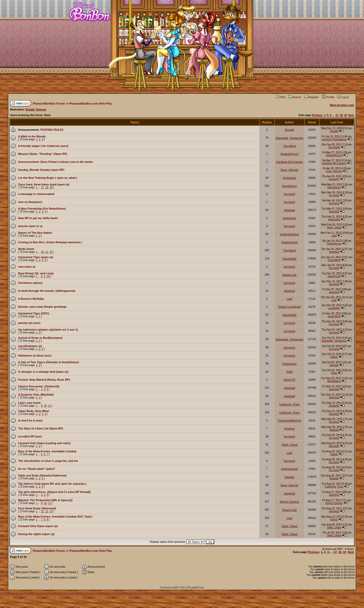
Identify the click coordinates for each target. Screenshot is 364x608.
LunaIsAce (334, 308)
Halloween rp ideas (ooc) (35, 356)
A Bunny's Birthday (31, 299)
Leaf (334, 236)
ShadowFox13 (289, 154)
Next (351, 115)
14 (51, 511)
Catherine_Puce (289, 404)
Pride (289, 372)
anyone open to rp (30, 226)
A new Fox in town (30, 420)
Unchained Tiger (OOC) (33, 313)
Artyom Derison (289, 502)
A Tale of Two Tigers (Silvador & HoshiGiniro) (48, 362)
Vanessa (41, 110)
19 (345, 115)
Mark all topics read (342, 105)
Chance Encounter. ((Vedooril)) (39, 386)
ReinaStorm (289, 186)
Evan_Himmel (289, 170)
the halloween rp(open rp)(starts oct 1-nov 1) (48, 330)
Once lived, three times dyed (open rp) (44, 184)
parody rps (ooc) (29, 323)
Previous (317, 115)
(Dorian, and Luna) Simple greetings (42, 307)
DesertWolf (289, 259)
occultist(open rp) (30, 346)
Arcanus (289, 428)
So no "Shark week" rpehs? (36, 469)
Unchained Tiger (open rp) (36, 257)
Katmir (334, 357)
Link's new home (29, 403)
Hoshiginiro (289, 364)
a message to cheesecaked (36, 194)
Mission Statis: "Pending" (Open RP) (42, 154)
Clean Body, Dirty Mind (33, 411)
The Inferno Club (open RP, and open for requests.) (52, 484)
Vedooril (334, 430)
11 (47, 252)
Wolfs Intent (26, 249)
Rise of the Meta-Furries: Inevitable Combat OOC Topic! (55, 517)
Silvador (334, 365)
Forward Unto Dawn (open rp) (38, 526)
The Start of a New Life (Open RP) (40, 428)
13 (47, 511)
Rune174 (289, 380)
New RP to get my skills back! (38, 218)
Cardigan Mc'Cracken (289, 162)
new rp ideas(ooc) (30, 202)
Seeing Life (289, 275)
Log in (343, 97)
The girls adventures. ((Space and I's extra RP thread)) (54, 492)
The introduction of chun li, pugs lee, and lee (48, 461)
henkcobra (289, 178)
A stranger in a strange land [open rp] (43, 372)
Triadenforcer (289, 242)
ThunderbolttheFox (289, 420)
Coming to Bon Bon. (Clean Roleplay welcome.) (50, 242)
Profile (328, 97)
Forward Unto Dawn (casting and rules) (44, 443)
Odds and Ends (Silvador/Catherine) (42, 475)
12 (51, 252)
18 (341, 115)
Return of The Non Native (35, 233)
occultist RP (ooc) (30, 436)
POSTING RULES (52, 130)
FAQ (281, 97)
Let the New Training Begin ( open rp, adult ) (47, 178)
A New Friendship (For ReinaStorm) (42, 209)
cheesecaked (289, 469)
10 (42, 252)
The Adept (289, 146)
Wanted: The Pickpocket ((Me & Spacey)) (45, 500)
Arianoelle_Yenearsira (289, 138)
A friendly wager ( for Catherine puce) (43, 146)
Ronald (30, 110)
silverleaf (289, 210)
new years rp (27, 267)
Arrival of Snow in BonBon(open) (40, 338)
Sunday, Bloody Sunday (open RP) (41, 170)
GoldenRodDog (289, 234)
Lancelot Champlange (334, 139)
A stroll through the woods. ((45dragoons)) (47, 291)
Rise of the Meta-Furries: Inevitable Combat (47, 451)
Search (295, 97)
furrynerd (289, 194)
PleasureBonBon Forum (49, 104)
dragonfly (334, 179)
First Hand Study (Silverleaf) (37, 508)
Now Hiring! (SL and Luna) (36, 273)
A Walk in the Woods (32, 136)
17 (337, 115)
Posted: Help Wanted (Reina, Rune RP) (44, 380)
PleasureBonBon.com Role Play (91, 104)
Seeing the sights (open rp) (36, 534)
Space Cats (289, 510)
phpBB (175, 588)
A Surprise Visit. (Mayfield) (36, 395)
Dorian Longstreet (289, 307)
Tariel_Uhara (334, 227)
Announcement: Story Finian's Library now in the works (55, 162)
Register (311, 97)
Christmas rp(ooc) (30, 283)
